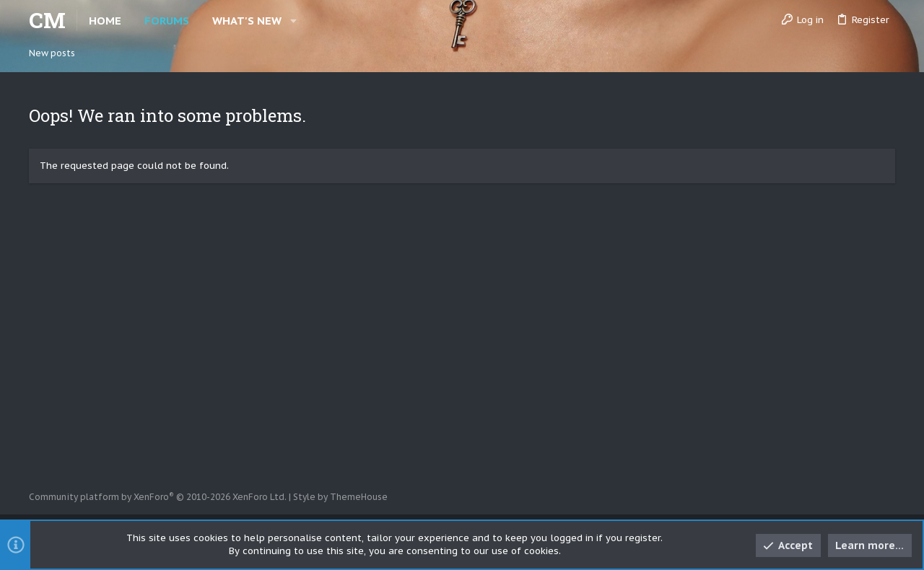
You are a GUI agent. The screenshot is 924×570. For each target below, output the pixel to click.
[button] (293, 21)
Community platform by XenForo (158, 497)
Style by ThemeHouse (340, 497)
